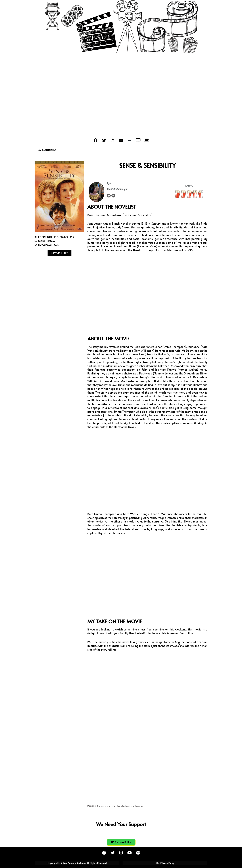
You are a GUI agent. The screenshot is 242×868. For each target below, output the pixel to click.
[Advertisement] (121, 76)
